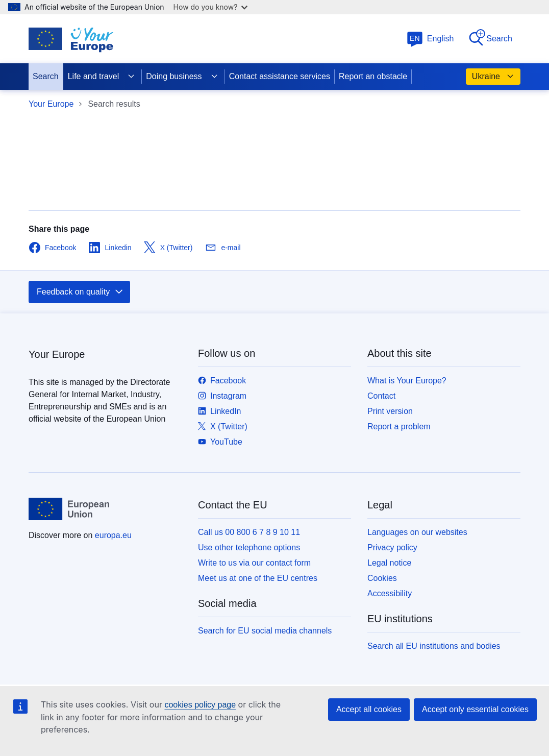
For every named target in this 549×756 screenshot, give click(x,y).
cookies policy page (200, 705)
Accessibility (390, 593)
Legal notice (389, 563)
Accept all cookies (369, 709)
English (430, 39)
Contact (381, 396)
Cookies (382, 578)
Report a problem (399, 426)
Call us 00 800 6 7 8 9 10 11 (249, 532)
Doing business (182, 77)
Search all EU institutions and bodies (434, 646)
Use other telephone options (249, 547)
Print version (390, 411)
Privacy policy (392, 547)
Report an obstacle (373, 76)
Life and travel (102, 77)
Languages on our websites (417, 532)
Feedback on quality (80, 292)
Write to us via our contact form (254, 563)
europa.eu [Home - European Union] (113, 535)
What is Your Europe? (407, 381)
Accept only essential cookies (475, 709)
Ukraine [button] (493, 77)
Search (490, 38)
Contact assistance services (280, 76)
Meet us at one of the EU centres (258, 578)
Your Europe (51, 104)
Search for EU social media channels (265, 631)
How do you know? (211, 7)
